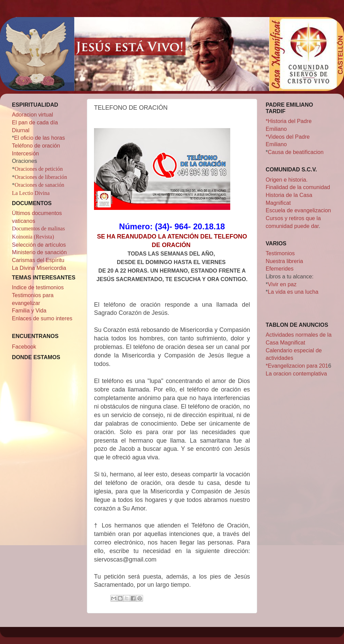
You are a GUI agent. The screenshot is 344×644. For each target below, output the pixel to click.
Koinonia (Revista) (33, 237)
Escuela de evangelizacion (298, 210)
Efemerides (280, 269)
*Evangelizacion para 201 (297, 366)
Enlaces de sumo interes (42, 318)
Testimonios (280, 253)
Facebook (24, 347)
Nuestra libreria (284, 261)
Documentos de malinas (38, 229)
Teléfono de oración (36, 145)
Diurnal (21, 130)
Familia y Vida (29, 310)
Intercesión (25, 153)
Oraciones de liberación (41, 177)
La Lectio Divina (31, 193)
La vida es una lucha (293, 292)
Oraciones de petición (39, 169)
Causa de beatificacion (296, 152)
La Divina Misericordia (39, 268)
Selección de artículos (39, 245)
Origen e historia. (287, 180)
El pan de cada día (35, 122)
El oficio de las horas (39, 138)
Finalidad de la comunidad (298, 187)
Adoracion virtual (33, 114)
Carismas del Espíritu (38, 260)
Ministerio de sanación (39, 252)
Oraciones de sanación (40, 185)
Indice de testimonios (38, 287)
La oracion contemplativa (296, 373)
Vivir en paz (282, 284)
